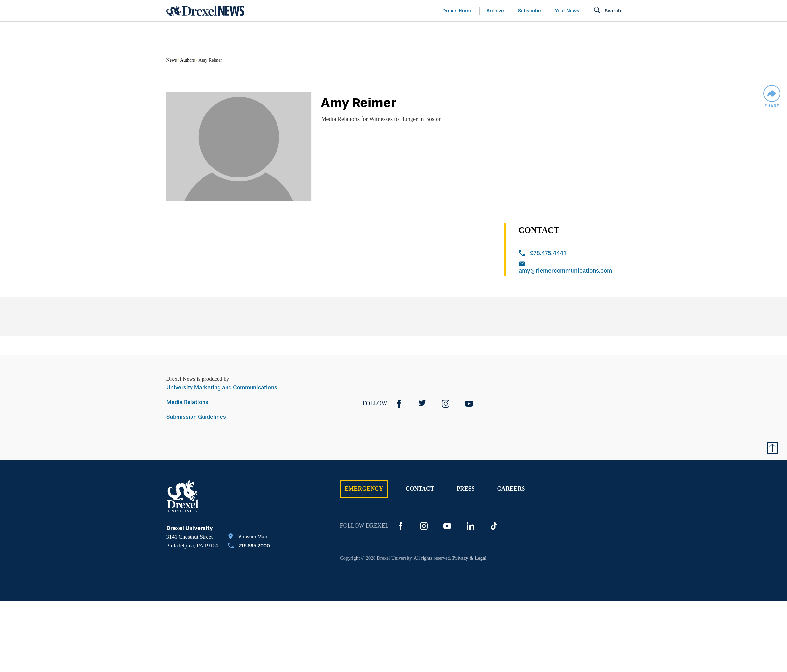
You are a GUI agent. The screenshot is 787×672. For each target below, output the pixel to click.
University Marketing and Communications (222, 388)
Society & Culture (549, 34)
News (172, 60)
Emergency (364, 489)
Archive (495, 11)
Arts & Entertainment (204, 34)
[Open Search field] (607, 11)
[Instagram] (446, 404)
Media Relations (187, 402)
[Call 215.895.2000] (249, 546)
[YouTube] (469, 404)
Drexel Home (457, 11)
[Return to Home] (205, 11)
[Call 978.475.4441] (570, 254)
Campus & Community (635, 34)
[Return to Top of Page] (772, 448)
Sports (701, 34)
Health (486, 34)
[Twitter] (422, 404)
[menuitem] (204, 34)
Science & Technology (299, 34)
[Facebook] (399, 404)
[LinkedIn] (471, 526)
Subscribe (529, 11)
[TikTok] (494, 526)
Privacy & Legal (469, 558)
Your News (567, 11)
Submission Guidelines (196, 417)
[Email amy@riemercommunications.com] (570, 268)
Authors (187, 60)
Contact (420, 489)
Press (466, 489)
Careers (511, 489)
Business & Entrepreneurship (405, 34)
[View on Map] (249, 537)
